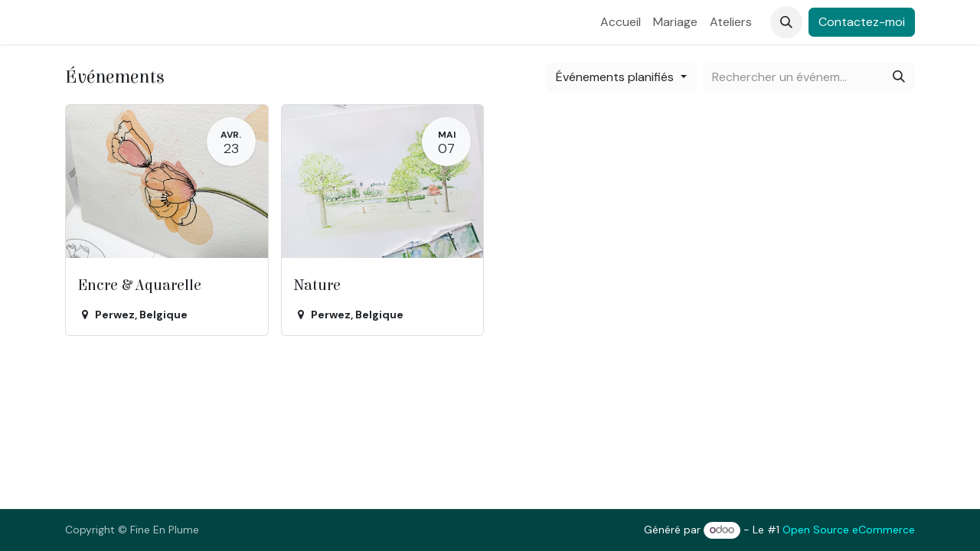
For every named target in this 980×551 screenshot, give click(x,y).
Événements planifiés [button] (616, 77)
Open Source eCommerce (849, 530)
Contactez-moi (862, 22)
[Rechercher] (899, 77)
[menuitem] (621, 22)
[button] (786, 22)
